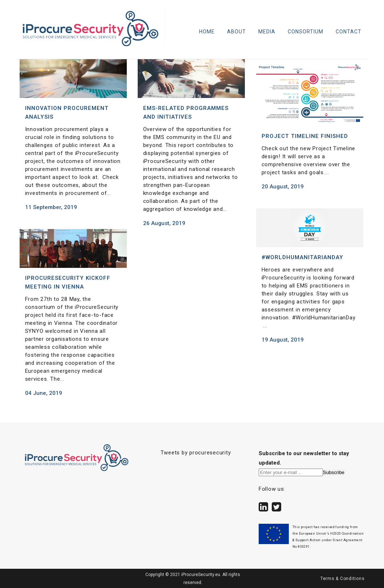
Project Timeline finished (305, 136)
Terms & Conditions (343, 579)
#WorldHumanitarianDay (302, 257)
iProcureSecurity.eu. (201, 575)
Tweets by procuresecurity (196, 453)
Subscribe (334, 472)
